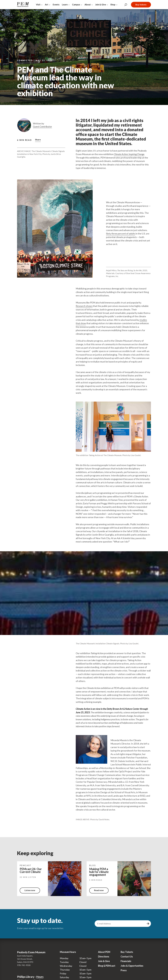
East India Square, (25, 956)
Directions (104, 957)
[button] (38, 140)
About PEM (104, 952)
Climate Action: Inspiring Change (129, 154)
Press (124, 970)
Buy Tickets (127, 952)
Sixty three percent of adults (121, 234)
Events (56, 5)
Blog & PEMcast (107, 966)
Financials (126, 961)
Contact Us (127, 957)
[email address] (120, 924)
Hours (40, 977)
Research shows (84, 306)
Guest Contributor (42, 127)
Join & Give (104, 961)
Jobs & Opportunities (132, 966)
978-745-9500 (24, 965)
